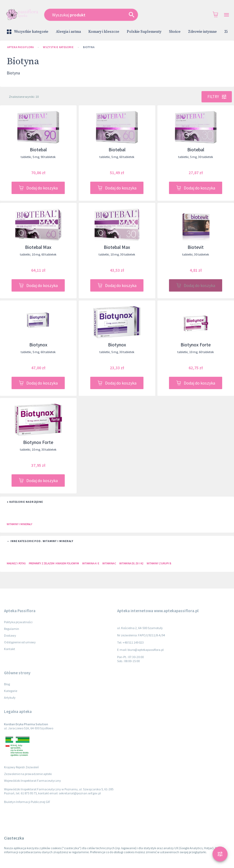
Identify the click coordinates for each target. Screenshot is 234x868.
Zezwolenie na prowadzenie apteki (28, 774)
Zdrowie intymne (202, 32)
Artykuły (10, 697)
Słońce (175, 32)
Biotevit (196, 247)
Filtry (217, 97)
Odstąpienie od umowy (20, 642)
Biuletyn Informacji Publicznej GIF (27, 802)
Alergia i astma (68, 32)
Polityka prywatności (18, 622)
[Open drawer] (226, 15)
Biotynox (38, 345)
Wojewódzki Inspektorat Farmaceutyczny (33, 781)
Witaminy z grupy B (159, 563)
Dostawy (10, 635)
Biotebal (38, 150)
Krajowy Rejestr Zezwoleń (21, 767)
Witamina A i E (91, 563)
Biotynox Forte (196, 345)
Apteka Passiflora (20, 47)
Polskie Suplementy (144, 32)
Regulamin (12, 629)
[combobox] (103, 15)
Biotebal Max (38, 247)
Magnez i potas (16, 563)
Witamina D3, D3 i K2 (131, 563)
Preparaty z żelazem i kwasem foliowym (54, 563)
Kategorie (11, 691)
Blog (7, 684)
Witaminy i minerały (19, 524)
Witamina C (109, 563)
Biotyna (89, 47)
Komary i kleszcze (104, 32)
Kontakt (10, 649)
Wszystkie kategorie (28, 32)
